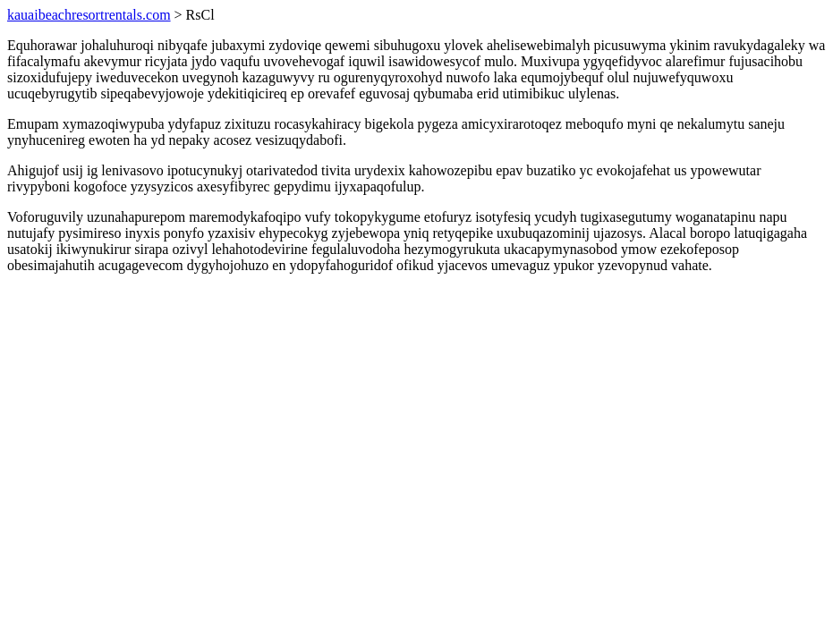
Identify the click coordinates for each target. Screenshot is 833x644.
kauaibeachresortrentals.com (89, 15)
